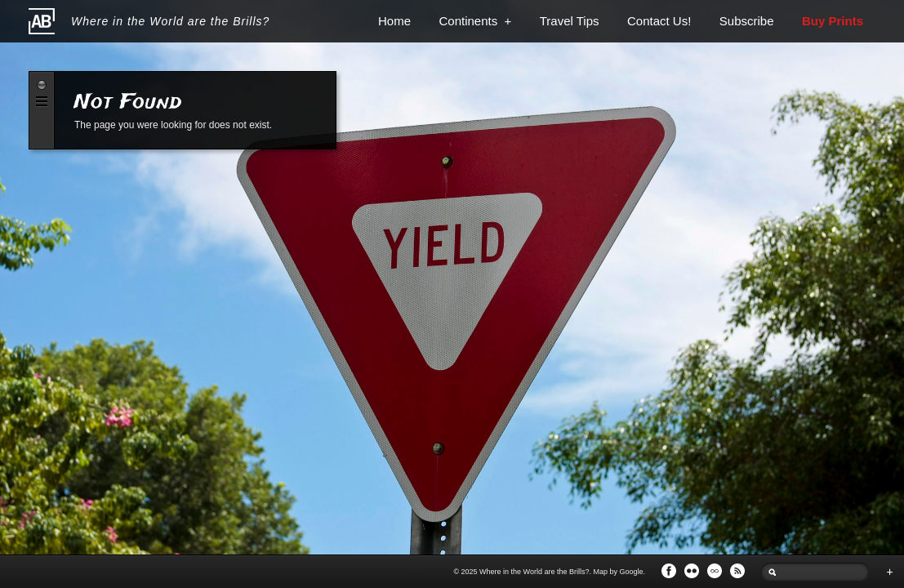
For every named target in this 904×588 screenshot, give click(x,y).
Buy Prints (833, 21)
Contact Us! (659, 21)
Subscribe (747, 21)
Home (394, 21)
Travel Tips (570, 21)
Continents (475, 21)
